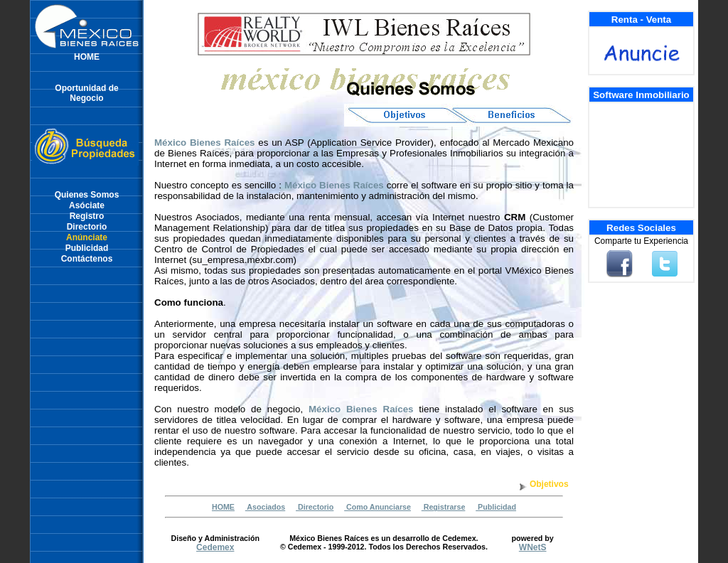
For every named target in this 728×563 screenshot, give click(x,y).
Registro (87, 216)
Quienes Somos (87, 195)
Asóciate (87, 205)
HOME (87, 57)
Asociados (265, 507)
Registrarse (444, 507)
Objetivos (549, 484)
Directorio (87, 227)
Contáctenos (87, 259)
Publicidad (87, 248)
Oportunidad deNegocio (86, 93)
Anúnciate (87, 237)
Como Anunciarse (378, 507)
